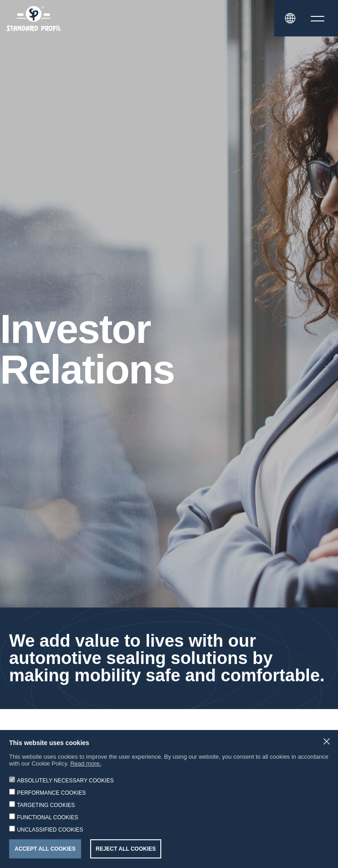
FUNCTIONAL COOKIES (47, 817)
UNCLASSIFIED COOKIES (50, 830)
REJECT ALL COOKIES (126, 849)
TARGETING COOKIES (46, 805)
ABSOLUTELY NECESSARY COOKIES (65, 781)
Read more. (86, 763)
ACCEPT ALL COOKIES (45, 849)
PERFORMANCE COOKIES (51, 793)
